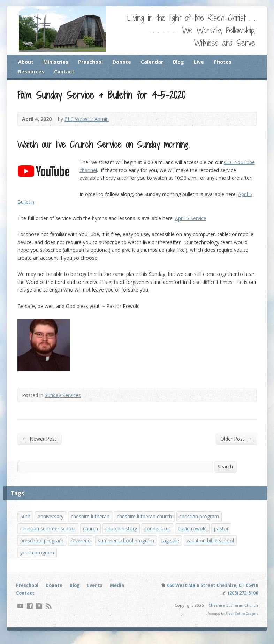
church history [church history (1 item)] (122, 534)
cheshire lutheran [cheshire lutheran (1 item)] (91, 521)
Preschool (91, 62)
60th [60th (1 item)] (25, 521)
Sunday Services (64, 399)
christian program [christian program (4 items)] (201, 521)
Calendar (153, 62)
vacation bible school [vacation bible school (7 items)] (214, 546)
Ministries (56, 62)
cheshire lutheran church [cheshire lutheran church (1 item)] (145, 521)
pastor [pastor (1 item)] (224, 534)
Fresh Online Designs (242, 620)
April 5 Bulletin (196, 204)
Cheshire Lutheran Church (233, 612)
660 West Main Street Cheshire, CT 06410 (211, 591)
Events (98, 591)
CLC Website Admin (87, 120)
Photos (225, 62)
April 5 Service (193, 221)
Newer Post (39, 443)
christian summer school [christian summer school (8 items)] (48, 534)
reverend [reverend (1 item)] (82, 546)
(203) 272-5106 (242, 599)
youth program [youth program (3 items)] (38, 558)
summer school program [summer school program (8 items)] (128, 546)
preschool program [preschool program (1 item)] (42, 546)
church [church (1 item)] (91, 534)
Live (201, 62)
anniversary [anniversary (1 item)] (51, 521)
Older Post (236, 443)
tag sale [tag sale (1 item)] (173, 546)
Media (120, 591)
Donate (123, 62)
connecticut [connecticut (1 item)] (158, 534)
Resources (31, 72)
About (26, 62)
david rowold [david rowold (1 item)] (194, 534)
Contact (65, 72)
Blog (180, 62)
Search (225, 471)
